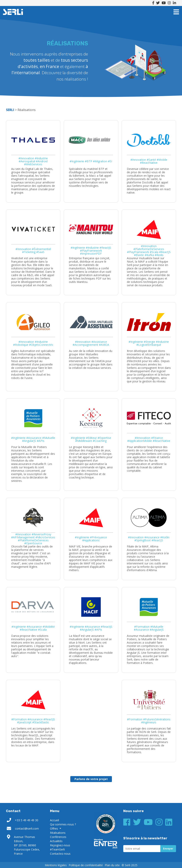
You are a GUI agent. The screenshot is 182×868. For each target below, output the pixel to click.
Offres (54, 829)
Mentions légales (56, 865)
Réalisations (58, 833)
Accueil (54, 820)
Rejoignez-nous (60, 845)
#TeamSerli (57, 849)
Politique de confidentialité (86, 865)
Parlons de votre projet (91, 779)
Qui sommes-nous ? (63, 824)
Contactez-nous (60, 854)
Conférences (58, 837)
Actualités (56, 841)
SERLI (13, 12)
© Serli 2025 (130, 865)
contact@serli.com (27, 829)
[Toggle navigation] (176, 12)
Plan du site (112, 865)
